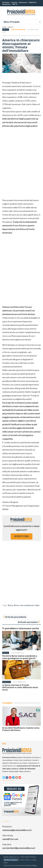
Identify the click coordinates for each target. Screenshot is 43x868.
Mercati (11, 27)
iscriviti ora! (22, 536)
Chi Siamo (6, 2)
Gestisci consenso (11, 860)
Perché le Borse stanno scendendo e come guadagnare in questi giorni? (20, 657)
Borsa (10, 605)
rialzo (37, 605)
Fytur (35, 865)
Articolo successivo (28, 622)
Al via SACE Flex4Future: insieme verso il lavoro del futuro (21, 729)
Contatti (14, 2)
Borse (16, 605)
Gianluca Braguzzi (18, 30)
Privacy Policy (25, 860)
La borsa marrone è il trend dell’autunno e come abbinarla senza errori (20, 687)
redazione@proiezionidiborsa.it (17, 830)
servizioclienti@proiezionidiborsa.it (19, 848)
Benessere (7, 682)
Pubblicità (32, 2)
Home (4, 27)
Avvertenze (23, 2)
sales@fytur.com (10, 839)
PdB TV (15, 4)
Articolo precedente (16, 617)
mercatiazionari (27, 605)
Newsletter (6, 4)
